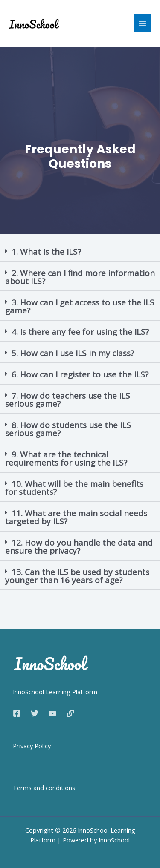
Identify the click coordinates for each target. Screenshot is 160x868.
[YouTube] (52, 713)
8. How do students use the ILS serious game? (68, 429)
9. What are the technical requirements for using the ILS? (66, 458)
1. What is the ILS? (46, 252)
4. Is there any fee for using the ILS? (80, 332)
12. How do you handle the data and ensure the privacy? (79, 547)
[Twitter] (35, 713)
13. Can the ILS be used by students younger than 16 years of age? (77, 576)
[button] (80, 252)
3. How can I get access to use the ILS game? (80, 306)
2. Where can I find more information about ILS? (80, 277)
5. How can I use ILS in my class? (73, 353)
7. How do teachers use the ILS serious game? (68, 400)
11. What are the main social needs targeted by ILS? (76, 517)
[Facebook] (17, 713)
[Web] (70, 713)
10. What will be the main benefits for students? (74, 488)
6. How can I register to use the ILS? (80, 374)
